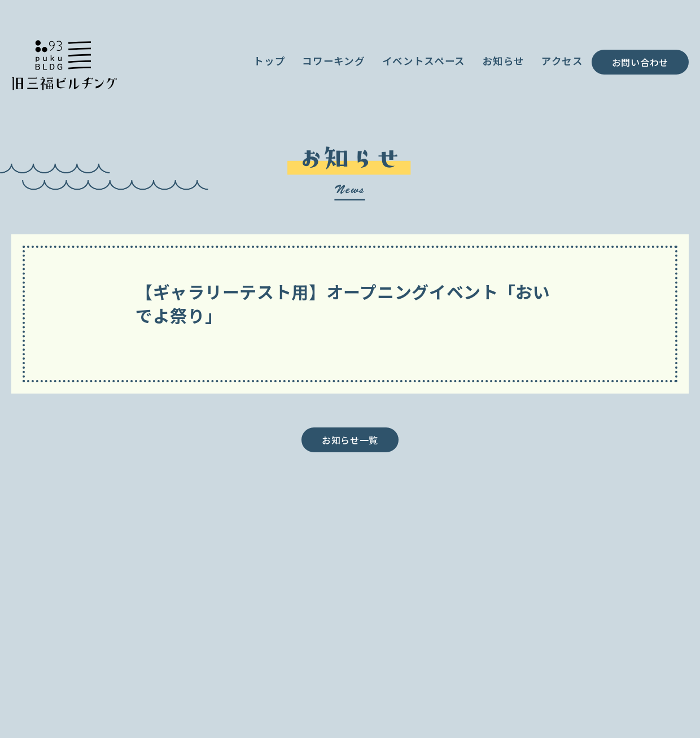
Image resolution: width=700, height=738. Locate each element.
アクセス (562, 61)
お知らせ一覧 (350, 440)
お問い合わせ (640, 62)
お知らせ (503, 61)
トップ (269, 61)
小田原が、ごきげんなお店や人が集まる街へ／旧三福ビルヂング (64, 64)
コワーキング (333, 61)
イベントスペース (424, 61)
